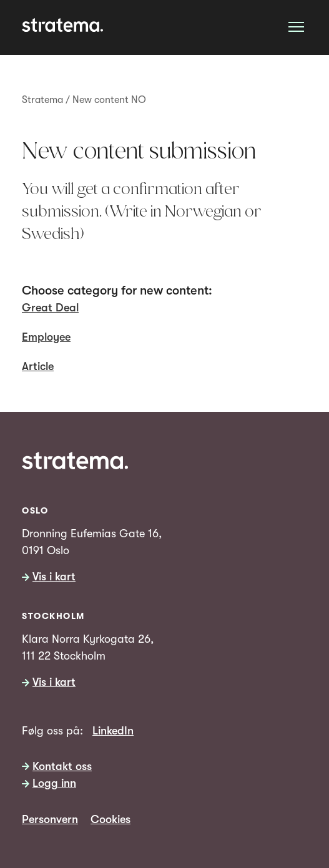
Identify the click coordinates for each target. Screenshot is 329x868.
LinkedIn (113, 731)
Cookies (110, 819)
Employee (46, 337)
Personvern (50, 819)
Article (38, 366)
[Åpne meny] (296, 27)
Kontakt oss (62, 766)
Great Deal (50, 308)
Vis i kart (54, 577)
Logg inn (54, 784)
